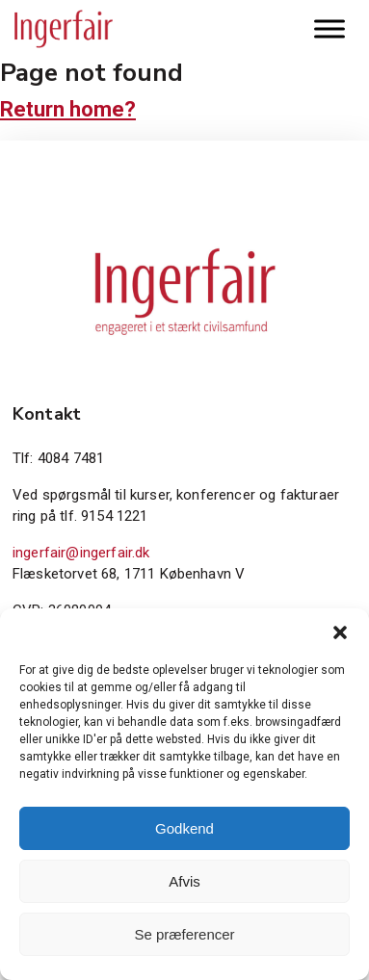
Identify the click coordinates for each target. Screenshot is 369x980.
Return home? (68, 109)
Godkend (184, 828)
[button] (340, 632)
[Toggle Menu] (329, 28)
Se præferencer (184, 934)
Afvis (184, 881)
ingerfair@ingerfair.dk (81, 553)
